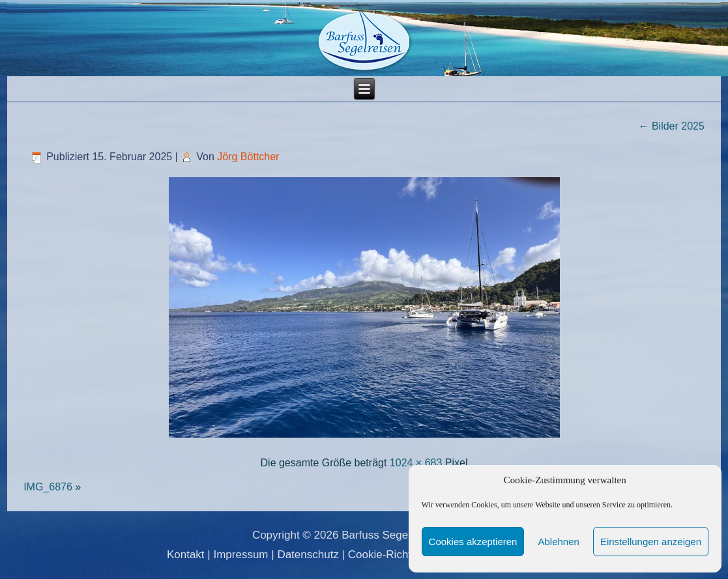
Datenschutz (308, 555)
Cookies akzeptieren (473, 542)
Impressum (240, 555)
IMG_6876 (48, 487)
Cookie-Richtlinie (390, 555)
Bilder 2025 (671, 126)
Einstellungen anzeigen (651, 542)
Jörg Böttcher (248, 157)
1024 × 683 (416, 463)
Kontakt (186, 555)
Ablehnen (558, 542)
